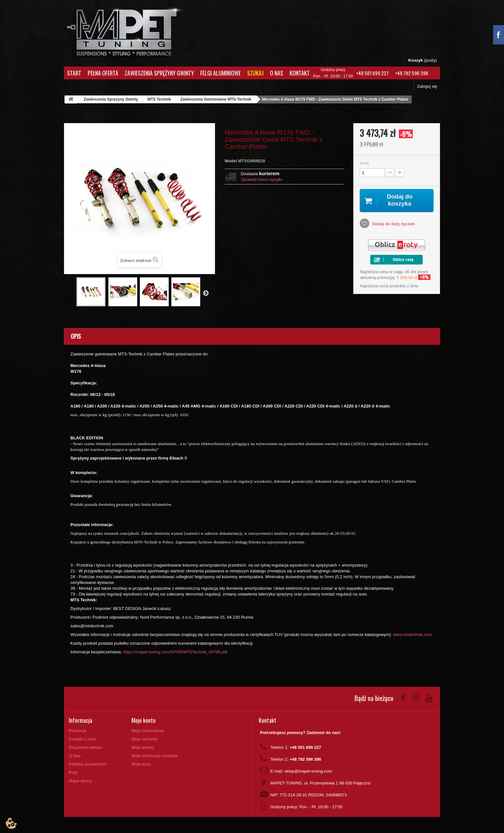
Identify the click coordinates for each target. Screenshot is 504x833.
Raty (73, 772)
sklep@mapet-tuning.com (308, 771)
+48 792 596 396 (412, 73)
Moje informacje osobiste (155, 756)
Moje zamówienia (148, 731)
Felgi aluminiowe (221, 73)
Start (74, 73)
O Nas (277, 73)
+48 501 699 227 (372, 73)
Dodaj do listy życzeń (393, 224)
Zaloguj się (427, 86)
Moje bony (141, 764)
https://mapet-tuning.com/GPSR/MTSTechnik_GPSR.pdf (175, 652)
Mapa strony (80, 781)
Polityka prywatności (88, 764)
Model (231, 161)
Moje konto (144, 720)
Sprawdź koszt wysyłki (261, 179)
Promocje (78, 731)
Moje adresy (143, 747)
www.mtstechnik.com (412, 635)
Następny (206, 293)
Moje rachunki (144, 739)
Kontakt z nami (83, 739)
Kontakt (300, 73)
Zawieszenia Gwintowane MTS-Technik (216, 99)
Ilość (364, 163)
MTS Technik (159, 99)
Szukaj (255, 73)
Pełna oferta (103, 73)
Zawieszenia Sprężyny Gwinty (159, 73)
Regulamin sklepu (85, 747)
